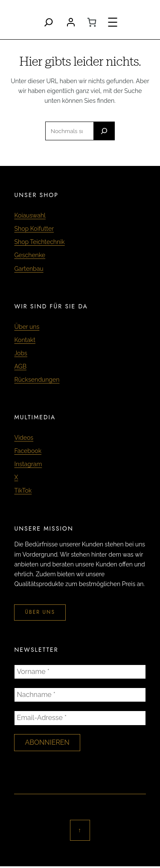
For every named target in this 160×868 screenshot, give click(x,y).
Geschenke (30, 255)
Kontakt (25, 340)
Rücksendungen (37, 380)
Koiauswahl (30, 215)
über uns (40, 612)
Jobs (20, 353)
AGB (20, 366)
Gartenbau (29, 269)
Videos (24, 438)
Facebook (28, 451)
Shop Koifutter (34, 229)
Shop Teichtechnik (39, 242)
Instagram (28, 464)
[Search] (49, 22)
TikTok (23, 491)
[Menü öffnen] (113, 22)
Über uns (27, 327)
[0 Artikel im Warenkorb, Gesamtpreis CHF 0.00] (92, 22)
